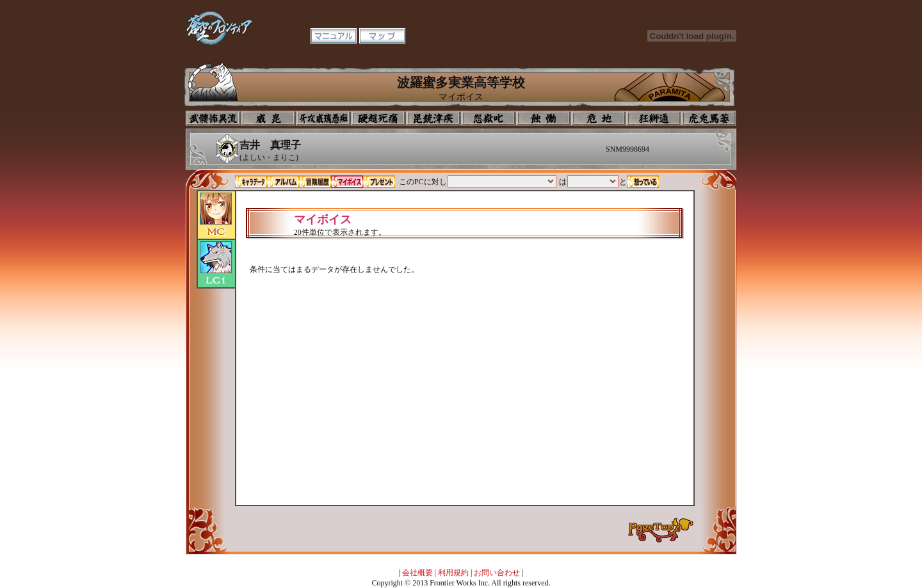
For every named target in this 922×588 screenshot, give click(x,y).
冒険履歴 (315, 182)
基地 (599, 118)
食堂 (544, 118)
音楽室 (489, 118)
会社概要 (417, 573)
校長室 (378, 118)
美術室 (433, 118)
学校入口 (323, 118)
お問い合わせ (497, 573)
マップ (382, 36)
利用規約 (453, 573)
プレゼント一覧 (379, 182)
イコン (268, 118)
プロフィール (213, 118)
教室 (654, 118)
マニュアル (334, 36)
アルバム (283, 182)
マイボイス (347, 182)
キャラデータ (251, 182)
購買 (709, 118)
